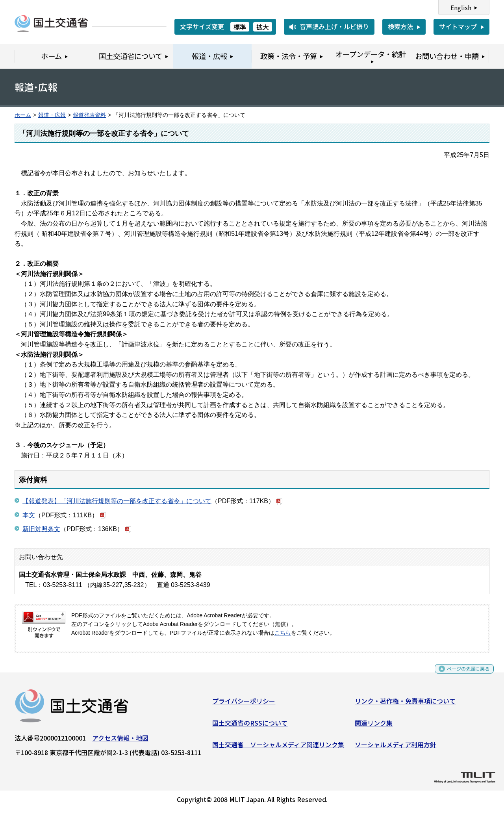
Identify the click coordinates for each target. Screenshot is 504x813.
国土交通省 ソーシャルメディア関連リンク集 (278, 748)
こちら (283, 633)
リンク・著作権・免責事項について (405, 704)
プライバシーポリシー (244, 704)
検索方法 (400, 26)
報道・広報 (52, 115)
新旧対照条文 (41, 529)
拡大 (263, 27)
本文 (29, 515)
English (461, 7)
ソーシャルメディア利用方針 (396, 748)
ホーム (23, 115)
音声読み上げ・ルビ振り (334, 26)
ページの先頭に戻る (462, 675)
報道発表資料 (89, 115)
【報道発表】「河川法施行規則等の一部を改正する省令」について (117, 501)
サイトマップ (458, 26)
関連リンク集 (374, 726)
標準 (240, 27)
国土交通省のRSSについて (250, 726)
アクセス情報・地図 (120, 741)
